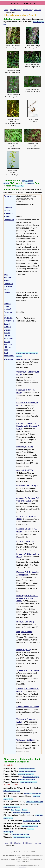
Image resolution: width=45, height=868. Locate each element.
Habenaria (38, 10)
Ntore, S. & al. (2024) (25, 622)
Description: (9, 220)
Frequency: (9, 213)
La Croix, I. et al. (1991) (26, 541)
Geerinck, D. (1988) (25, 470)
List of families (15, 10)
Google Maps (30, 183)
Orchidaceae (27, 10)
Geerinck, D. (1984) (25, 447)
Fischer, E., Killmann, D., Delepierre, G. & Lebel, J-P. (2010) (28, 426)
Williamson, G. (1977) (25, 740)
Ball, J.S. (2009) (23, 359)
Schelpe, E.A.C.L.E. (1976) (28, 670)
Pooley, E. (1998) (24, 650)
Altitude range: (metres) (7, 306)
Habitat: (7, 292)
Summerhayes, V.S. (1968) (28, 707)
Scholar (25, 810)
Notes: (7, 281)
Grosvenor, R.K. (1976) (26, 486)
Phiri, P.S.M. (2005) (24, 632)
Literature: (8, 359)
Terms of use (23, 867)
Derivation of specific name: (8, 286)
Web (12, 810)
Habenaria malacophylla (27, 769)
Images (18, 810)
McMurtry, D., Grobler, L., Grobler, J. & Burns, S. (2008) (27, 598)
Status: (7, 217)
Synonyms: (9, 196)
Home (6, 10)
